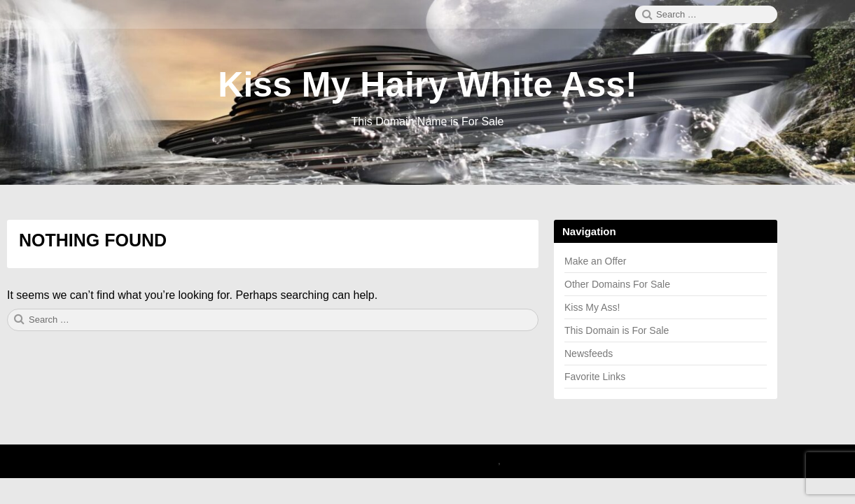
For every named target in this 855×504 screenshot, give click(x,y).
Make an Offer (595, 261)
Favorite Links (595, 377)
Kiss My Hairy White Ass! (427, 85)
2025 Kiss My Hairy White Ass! (276, 461)
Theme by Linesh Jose (551, 461)
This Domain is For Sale (617, 330)
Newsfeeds (589, 353)
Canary (483, 461)
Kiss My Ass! (592, 307)
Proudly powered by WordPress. (406, 461)
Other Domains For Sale (617, 284)
